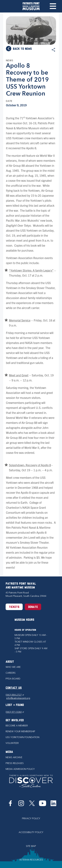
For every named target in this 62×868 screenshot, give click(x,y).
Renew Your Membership (20, 731)
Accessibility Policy (31, 832)
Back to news (22, 49)
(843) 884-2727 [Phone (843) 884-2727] (15, 695)
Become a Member (17, 726)
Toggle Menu (53, 6)
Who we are (13, 667)
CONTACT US (14, 688)
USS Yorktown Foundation (22, 737)
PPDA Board (13, 679)
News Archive (14, 757)
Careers (11, 673)
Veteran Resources (31, 860)
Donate (33, 607)
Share (53, 50)
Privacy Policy (31, 818)
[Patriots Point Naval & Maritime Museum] (31, 6)
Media (9, 752)
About (10, 662)
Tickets (14, 607)
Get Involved (15, 720)
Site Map (31, 846)
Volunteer (12, 743)
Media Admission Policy (20, 769)
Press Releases (15, 763)
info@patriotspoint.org (18, 698)
